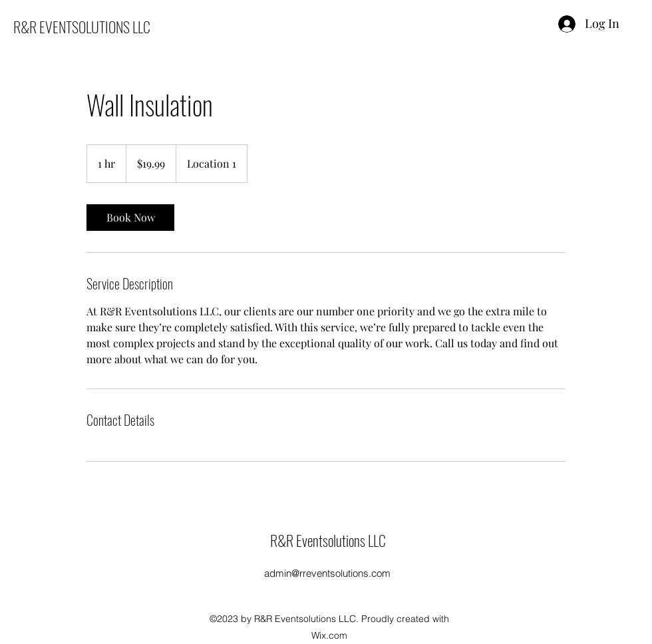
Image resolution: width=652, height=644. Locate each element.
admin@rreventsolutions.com (327, 573)
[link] (130, 218)
